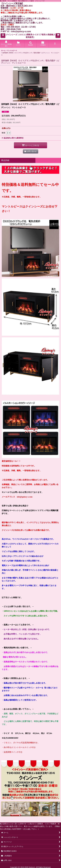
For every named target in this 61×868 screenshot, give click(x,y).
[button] (3, 36)
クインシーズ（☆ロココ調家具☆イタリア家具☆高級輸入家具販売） (31, 36)
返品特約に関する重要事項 (13, 138)
